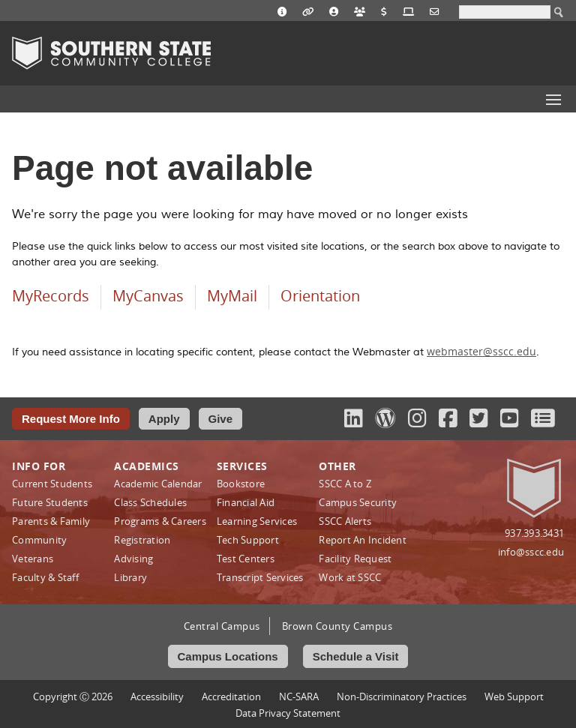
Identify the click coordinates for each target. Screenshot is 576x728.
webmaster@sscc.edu (481, 351)
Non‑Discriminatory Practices (402, 697)
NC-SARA (299, 697)
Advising (133, 559)
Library (130, 577)
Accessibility (157, 697)
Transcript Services (260, 577)
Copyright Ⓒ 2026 (73, 697)
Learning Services (257, 521)
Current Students (52, 484)
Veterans (33, 559)
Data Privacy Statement (288, 713)
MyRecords (51, 296)
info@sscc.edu (531, 552)
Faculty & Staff (45, 577)
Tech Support (248, 540)
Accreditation (231, 697)
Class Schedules (150, 502)
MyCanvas (148, 296)
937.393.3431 (534, 533)
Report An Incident (363, 540)
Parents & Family (51, 521)
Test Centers (246, 559)
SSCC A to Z (345, 484)
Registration (142, 540)
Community (39, 540)
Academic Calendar (158, 484)
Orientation (320, 296)
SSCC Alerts (345, 521)
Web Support (514, 697)
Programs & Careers (160, 521)
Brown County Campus (337, 626)
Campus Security (358, 502)
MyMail (232, 296)
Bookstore (241, 484)
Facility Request (355, 559)
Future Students (50, 502)
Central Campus (222, 626)
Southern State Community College (111, 53)
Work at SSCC (350, 577)
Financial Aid (246, 502)
